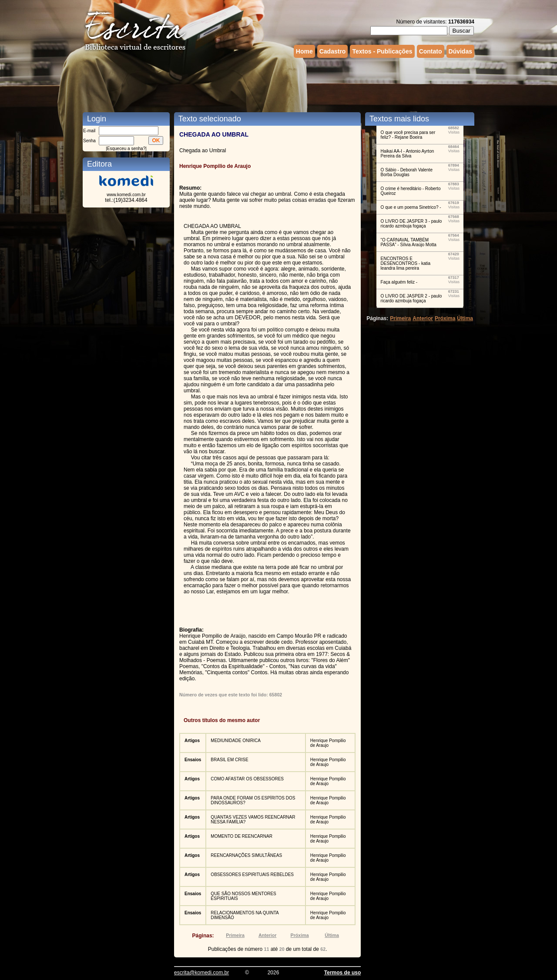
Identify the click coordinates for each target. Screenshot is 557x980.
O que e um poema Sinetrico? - (411, 207)
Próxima (300, 935)
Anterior (267, 935)
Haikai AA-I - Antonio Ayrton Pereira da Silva (408, 154)
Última (332, 935)
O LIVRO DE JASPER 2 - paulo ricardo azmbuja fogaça (411, 298)
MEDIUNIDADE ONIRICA (235, 741)
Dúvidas (460, 51)
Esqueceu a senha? (126, 149)
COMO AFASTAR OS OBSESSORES (247, 779)
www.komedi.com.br (126, 195)
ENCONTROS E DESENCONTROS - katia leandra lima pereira (406, 263)
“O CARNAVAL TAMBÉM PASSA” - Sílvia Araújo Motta (409, 242)
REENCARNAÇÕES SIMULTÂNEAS (246, 855)
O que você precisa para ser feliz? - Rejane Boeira (408, 135)
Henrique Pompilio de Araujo (328, 743)
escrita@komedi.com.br (201, 973)
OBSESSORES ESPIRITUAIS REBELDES (252, 875)
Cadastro (333, 51)
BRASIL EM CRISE (229, 760)
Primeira (235, 935)
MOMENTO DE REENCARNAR (242, 836)
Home (304, 51)
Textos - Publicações (382, 51)
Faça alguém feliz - (399, 282)
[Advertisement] (278, 84)
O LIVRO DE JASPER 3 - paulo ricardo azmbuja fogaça (411, 224)
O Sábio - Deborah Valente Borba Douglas (407, 172)
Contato (431, 51)
